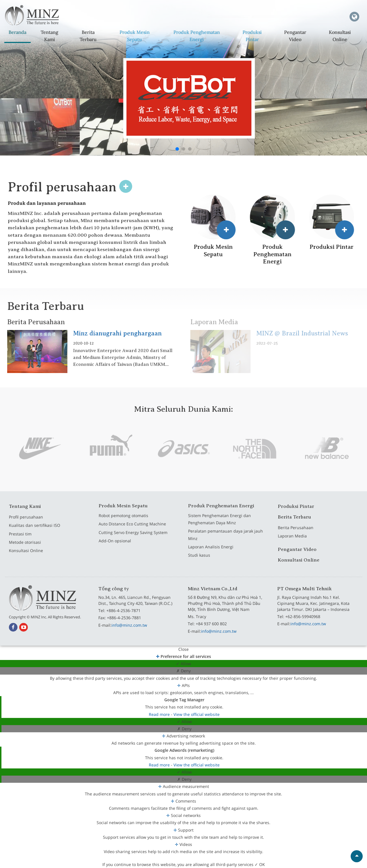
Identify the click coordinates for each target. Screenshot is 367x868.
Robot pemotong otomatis (123, 520)
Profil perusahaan (26, 522)
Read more (160, 714)
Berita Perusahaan (31, 322)
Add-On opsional (115, 546)
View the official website (197, 714)
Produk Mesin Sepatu (135, 36)
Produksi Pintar (252, 36)
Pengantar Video (295, 36)
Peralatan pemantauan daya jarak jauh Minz (226, 539)
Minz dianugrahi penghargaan (113, 333)
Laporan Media (292, 541)
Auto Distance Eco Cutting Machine (132, 529)
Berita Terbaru (88, 36)
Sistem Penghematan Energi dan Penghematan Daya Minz (219, 524)
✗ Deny (183, 671)
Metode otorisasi (25, 547)
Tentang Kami (49, 36)
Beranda (17, 32)
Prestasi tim (20, 538)
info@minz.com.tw (129, 625)
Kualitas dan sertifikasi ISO (35, 530)
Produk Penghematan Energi (197, 36)
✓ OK (260, 864)
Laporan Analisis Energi (211, 552)
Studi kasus (199, 560)
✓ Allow (183, 664)
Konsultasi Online (340, 36)
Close (183, 649)
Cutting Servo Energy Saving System (133, 537)
